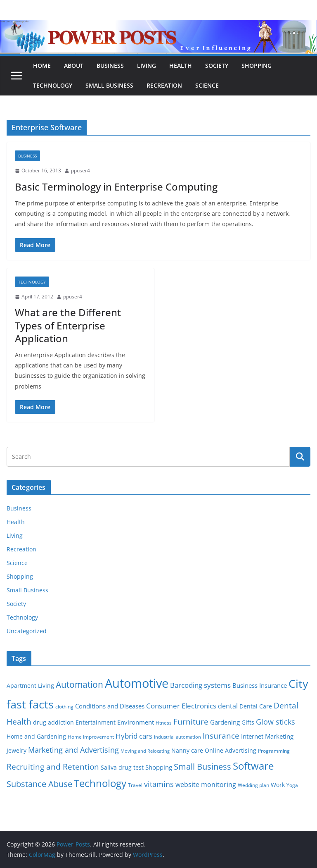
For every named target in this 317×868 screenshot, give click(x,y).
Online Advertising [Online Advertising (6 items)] (231, 751)
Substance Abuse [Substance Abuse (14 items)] (39, 784)
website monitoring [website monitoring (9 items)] (206, 784)
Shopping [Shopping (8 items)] (159, 767)
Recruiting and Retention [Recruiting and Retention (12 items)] (53, 767)
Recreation (164, 85)
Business (110, 66)
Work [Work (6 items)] (278, 785)
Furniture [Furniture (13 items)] (191, 721)
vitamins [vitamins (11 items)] (159, 784)
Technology (53, 85)
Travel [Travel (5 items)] (135, 785)
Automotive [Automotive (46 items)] (137, 683)
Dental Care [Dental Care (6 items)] (256, 706)
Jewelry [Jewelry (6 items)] (17, 751)
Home (42, 66)
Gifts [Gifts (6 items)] (248, 723)
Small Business (109, 85)
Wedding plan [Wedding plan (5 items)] (253, 785)
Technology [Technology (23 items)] (100, 783)
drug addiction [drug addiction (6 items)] (53, 723)
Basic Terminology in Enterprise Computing (116, 187)
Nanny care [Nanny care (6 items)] (187, 751)
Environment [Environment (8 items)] (136, 722)
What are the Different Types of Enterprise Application (68, 325)
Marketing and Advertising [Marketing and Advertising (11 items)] (73, 750)
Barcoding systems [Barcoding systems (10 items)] (200, 685)
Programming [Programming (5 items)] (274, 751)
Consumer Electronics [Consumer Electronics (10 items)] (181, 706)
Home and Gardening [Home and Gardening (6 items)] (36, 737)
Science (207, 85)
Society (217, 66)
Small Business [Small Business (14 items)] (202, 767)
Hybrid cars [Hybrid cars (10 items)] (134, 736)
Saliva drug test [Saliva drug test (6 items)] (122, 768)
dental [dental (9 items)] (228, 706)
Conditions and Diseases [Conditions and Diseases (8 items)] (110, 706)
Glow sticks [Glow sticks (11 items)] (276, 722)
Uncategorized (27, 631)
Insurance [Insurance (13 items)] (221, 736)
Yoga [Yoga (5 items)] (292, 785)
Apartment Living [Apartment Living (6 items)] (30, 686)
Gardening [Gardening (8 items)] (225, 722)
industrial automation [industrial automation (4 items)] (177, 737)
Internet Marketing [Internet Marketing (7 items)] (267, 736)
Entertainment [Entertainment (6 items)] (96, 723)
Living (147, 66)
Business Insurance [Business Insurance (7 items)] (260, 685)
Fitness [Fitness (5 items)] (164, 723)
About (74, 66)
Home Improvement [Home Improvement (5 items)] (91, 737)
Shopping (257, 66)
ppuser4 (80, 170)
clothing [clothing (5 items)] (64, 707)
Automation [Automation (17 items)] (79, 684)
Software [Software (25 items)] (253, 766)
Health (181, 66)
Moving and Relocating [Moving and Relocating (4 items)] (145, 751)
